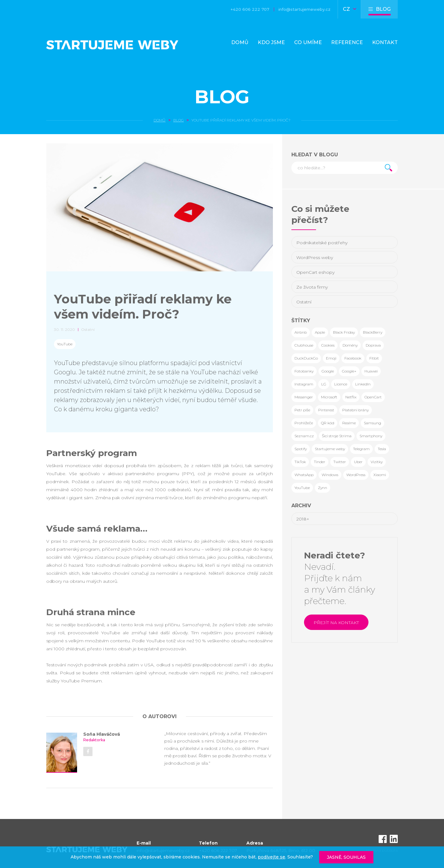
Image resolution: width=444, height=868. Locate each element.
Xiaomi (380, 475)
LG (324, 384)
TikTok (300, 462)
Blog (222, 97)
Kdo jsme (271, 42)
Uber (358, 462)
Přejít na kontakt (336, 623)
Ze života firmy (312, 287)
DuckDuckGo (306, 358)
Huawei (371, 371)
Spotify (301, 449)
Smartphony (371, 436)
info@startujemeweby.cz (304, 9)
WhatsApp (304, 475)
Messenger (304, 397)
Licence (341, 384)
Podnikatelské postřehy (322, 243)
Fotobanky (304, 371)
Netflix (351, 397)
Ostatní (304, 302)
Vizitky (377, 462)
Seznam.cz (304, 436)
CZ (349, 9)
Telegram (361, 449)
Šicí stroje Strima (337, 436)
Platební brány (356, 410)
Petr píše (302, 410)
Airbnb (301, 332)
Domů (240, 42)
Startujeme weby (330, 449)
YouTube (65, 344)
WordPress (356, 475)
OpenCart (373, 397)
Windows (330, 475)
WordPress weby (315, 257)
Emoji (331, 358)
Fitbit (374, 358)
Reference (347, 42)
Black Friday (344, 332)
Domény (350, 345)
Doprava (373, 345)
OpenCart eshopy (315, 272)
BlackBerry (373, 332)
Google (328, 371)
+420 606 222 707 (250, 9)
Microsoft (329, 397)
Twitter (340, 462)
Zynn (323, 488)
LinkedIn (363, 384)
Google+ (349, 371)
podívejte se (271, 857)
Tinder (320, 462)
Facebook (353, 358)
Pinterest (326, 410)
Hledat (388, 168)
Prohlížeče (304, 423)
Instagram (304, 384)
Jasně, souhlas (346, 857)
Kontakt (385, 42)
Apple (320, 332)
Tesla (382, 449)
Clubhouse (304, 345)
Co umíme (308, 42)
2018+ (303, 519)
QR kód (328, 423)
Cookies (328, 345)
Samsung (372, 423)
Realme (349, 423)
